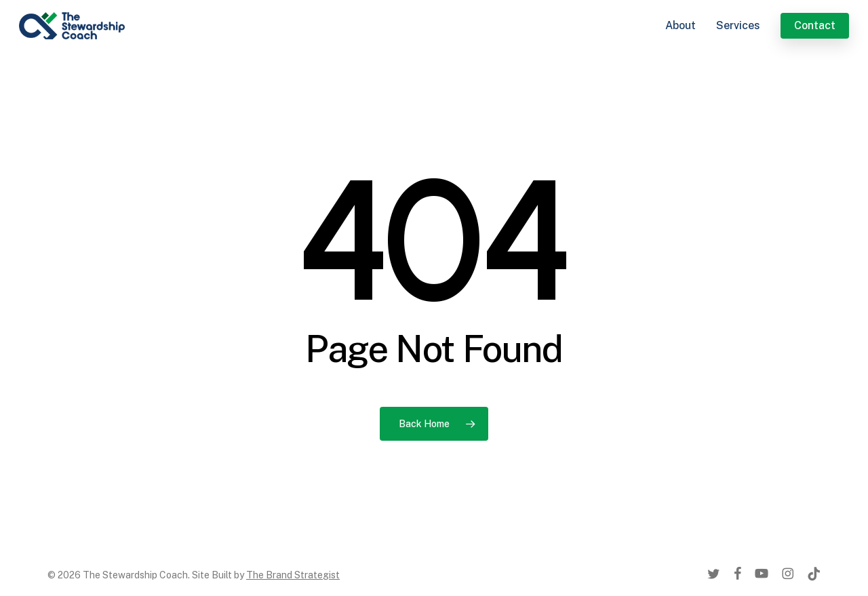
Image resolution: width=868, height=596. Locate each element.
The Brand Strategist (293, 575)
